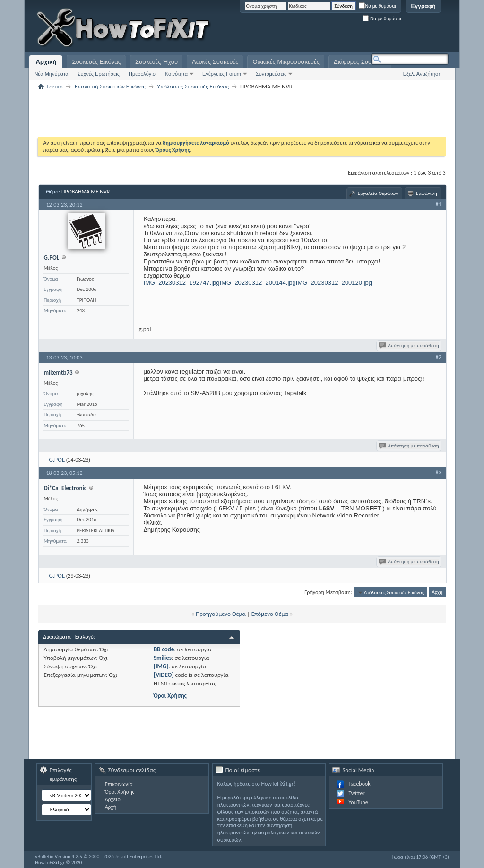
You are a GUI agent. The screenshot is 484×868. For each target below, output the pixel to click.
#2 (439, 357)
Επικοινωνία (119, 784)
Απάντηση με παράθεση (410, 346)
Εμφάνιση (427, 193)
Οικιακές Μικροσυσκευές (286, 62)
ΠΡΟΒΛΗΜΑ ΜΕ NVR (86, 192)
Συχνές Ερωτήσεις (99, 74)
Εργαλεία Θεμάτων (378, 193)
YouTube (358, 802)
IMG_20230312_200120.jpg (334, 283)
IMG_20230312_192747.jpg (181, 283)
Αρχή (437, 592)
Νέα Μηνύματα (51, 74)
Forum (54, 86)
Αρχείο (113, 799)
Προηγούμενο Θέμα (221, 614)
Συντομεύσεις (271, 74)
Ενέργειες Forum (222, 74)
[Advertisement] (330, 28)
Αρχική (46, 62)
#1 (439, 204)
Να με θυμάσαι (377, 6)
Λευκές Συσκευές (215, 62)
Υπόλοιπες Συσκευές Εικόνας (193, 86)
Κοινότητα (176, 74)
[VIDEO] (164, 675)
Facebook (359, 784)
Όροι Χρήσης (170, 696)
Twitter (356, 793)
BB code (164, 649)
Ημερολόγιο (142, 74)
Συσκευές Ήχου (156, 62)
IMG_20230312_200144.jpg (258, 283)
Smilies (163, 658)
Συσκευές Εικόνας (96, 62)
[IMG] (161, 666)
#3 (439, 473)
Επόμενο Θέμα (270, 614)
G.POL (56, 460)
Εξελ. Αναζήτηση (422, 74)
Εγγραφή (423, 6)
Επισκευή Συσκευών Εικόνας (110, 86)
